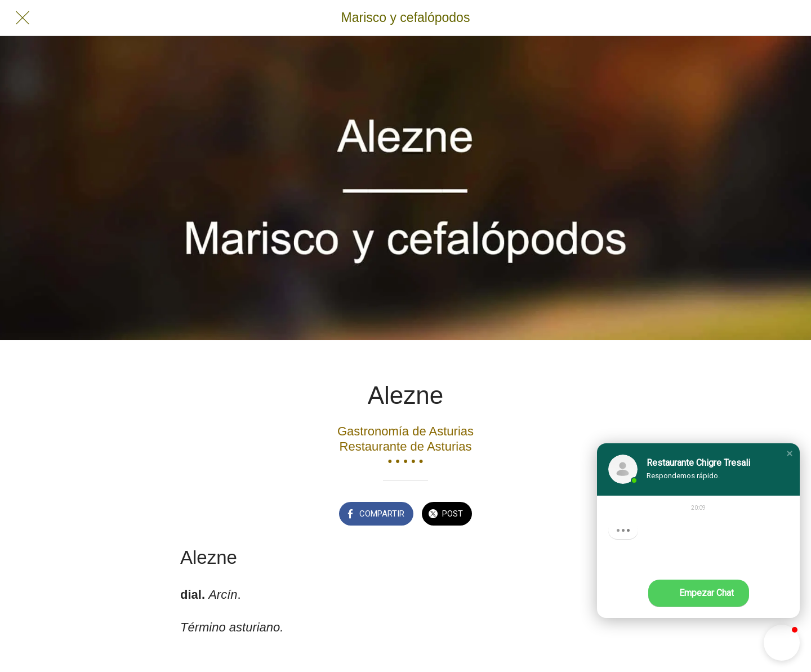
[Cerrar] (23, 18)
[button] (790, 453)
